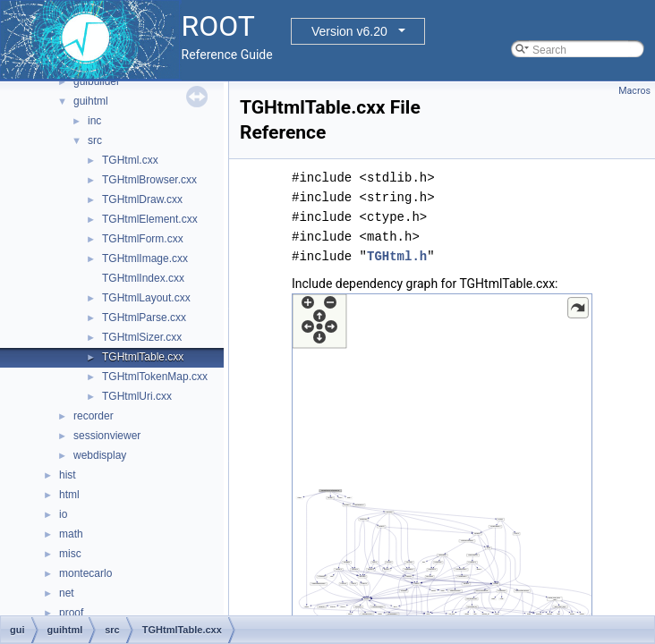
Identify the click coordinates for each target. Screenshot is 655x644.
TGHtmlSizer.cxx (142, 337)
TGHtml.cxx (130, 160)
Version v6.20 (349, 31)
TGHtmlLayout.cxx (146, 298)
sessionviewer (107, 436)
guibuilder (97, 81)
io (63, 514)
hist (68, 475)
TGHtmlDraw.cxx (142, 199)
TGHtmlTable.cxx (143, 357)
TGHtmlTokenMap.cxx (155, 377)
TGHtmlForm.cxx (143, 239)
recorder (94, 416)
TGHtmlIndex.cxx (143, 278)
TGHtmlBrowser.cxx (149, 180)
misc (70, 554)
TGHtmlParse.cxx (144, 318)
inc (94, 121)
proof (71, 613)
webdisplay (100, 455)
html (69, 495)
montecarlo (85, 573)
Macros (634, 91)
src (95, 140)
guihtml (91, 101)
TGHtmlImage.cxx (145, 258)
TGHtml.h (397, 256)
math (71, 534)
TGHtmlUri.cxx (137, 396)
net (67, 593)
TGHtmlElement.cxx (150, 219)
